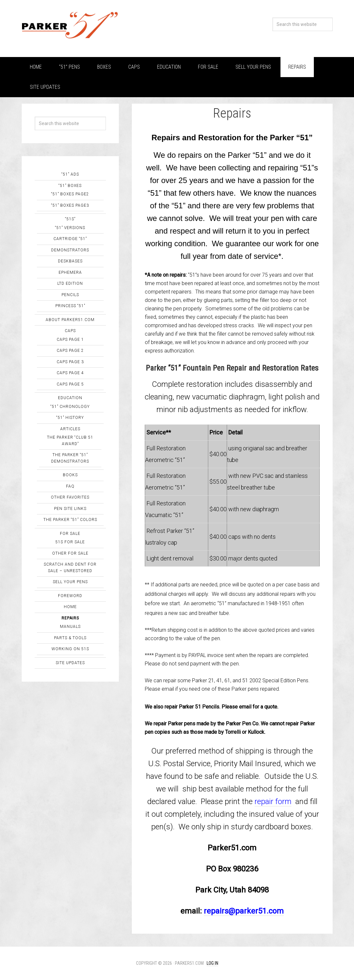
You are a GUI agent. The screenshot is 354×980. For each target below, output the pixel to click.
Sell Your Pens (70, 582)
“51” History (70, 418)
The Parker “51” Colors (70, 520)
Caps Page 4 (70, 373)
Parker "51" (70, 26)
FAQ (70, 486)
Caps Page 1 (70, 340)
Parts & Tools (70, 638)
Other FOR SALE (70, 553)
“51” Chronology (70, 407)
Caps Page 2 (70, 351)
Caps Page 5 (70, 384)
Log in (212, 963)
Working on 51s (70, 649)
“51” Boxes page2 (70, 194)
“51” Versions (70, 228)
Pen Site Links (70, 509)
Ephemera (70, 272)
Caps (70, 331)
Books (70, 475)
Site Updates (70, 663)
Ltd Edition (70, 283)
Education (70, 398)
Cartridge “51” (70, 239)
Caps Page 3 (70, 362)
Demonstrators (70, 250)
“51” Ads (70, 174)
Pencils (70, 295)
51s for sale (70, 542)
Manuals (70, 627)
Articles (70, 429)
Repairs (70, 618)
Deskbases (70, 261)
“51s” (70, 219)
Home (70, 607)
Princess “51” (70, 306)
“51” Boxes (70, 186)
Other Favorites (70, 497)
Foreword (70, 596)
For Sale (70, 534)
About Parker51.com (70, 320)
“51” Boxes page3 (70, 205)
